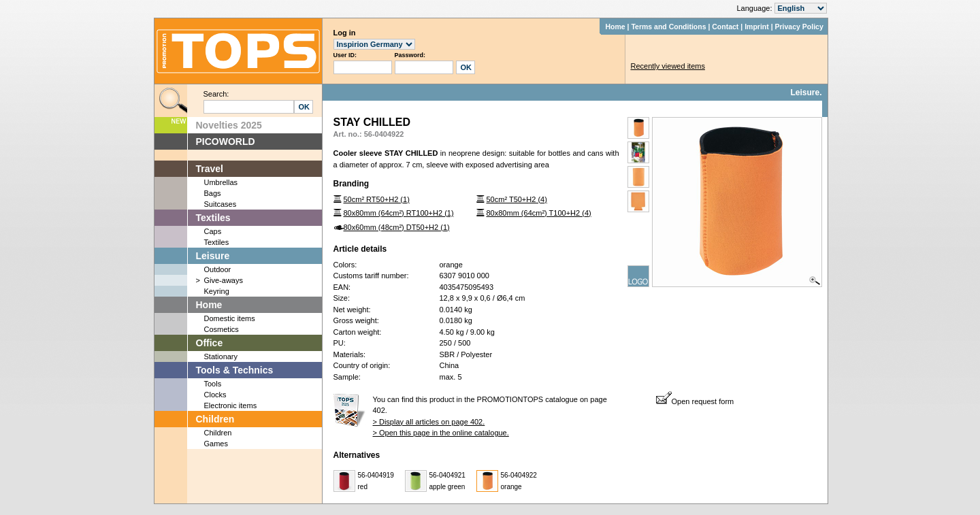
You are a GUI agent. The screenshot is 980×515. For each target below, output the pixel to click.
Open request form (695, 401)
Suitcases (220, 204)
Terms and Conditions (668, 27)
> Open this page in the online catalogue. (441, 433)
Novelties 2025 (229, 125)
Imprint (757, 27)
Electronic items (231, 405)
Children (215, 419)
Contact (725, 27)
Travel (210, 169)
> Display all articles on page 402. (429, 422)
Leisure (213, 256)
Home (615, 27)
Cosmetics (222, 329)
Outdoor (218, 269)
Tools (213, 384)
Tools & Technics (235, 370)
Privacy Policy (799, 27)
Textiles (213, 218)
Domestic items (230, 318)
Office (210, 343)
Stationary (221, 356)
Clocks (215, 395)
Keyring (217, 291)
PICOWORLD (226, 142)
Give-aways (224, 280)
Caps (213, 231)
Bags (213, 193)
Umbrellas (221, 182)
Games (216, 444)
